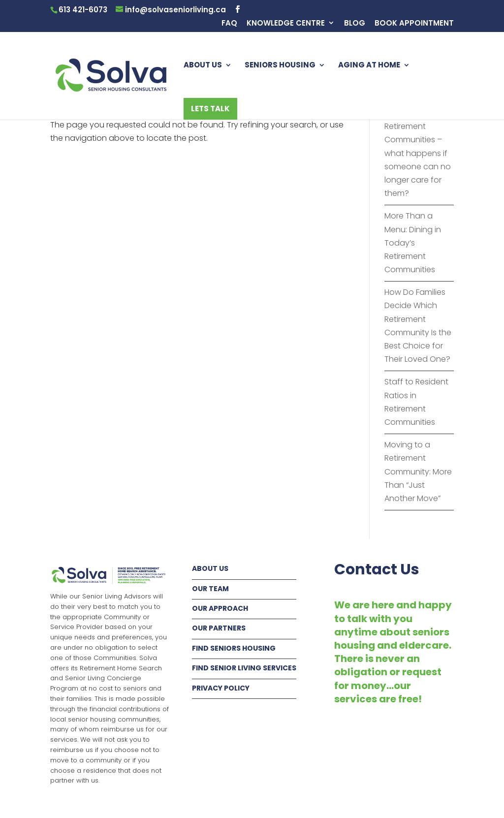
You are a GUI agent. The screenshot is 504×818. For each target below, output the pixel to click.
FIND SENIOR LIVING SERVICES (244, 668)
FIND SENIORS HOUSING (234, 648)
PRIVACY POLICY (221, 688)
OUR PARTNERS (219, 628)
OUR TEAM (210, 589)
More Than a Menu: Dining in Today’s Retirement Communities (413, 243)
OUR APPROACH (220, 608)
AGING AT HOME (369, 66)
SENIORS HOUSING (280, 66)
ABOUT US (203, 66)
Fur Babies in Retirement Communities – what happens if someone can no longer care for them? (418, 153)
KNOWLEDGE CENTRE (286, 24)
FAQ (229, 24)
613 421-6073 (83, 10)
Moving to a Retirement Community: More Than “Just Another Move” (418, 472)
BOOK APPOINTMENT (414, 24)
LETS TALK (210, 109)
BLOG (355, 24)
